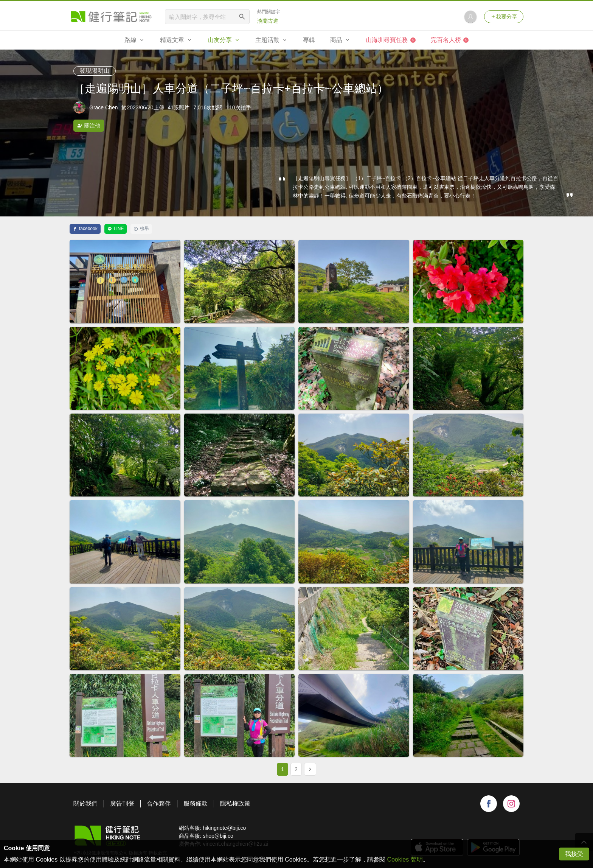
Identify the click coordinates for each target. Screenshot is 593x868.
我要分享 (504, 17)
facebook (85, 229)
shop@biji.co (218, 836)
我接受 (574, 854)
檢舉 (141, 229)
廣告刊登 (122, 803)
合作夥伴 (159, 803)
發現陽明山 (95, 71)
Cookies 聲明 (405, 859)
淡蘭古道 (268, 21)
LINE (116, 229)
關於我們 (85, 803)
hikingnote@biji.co (224, 828)
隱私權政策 (235, 803)
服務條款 (196, 803)
